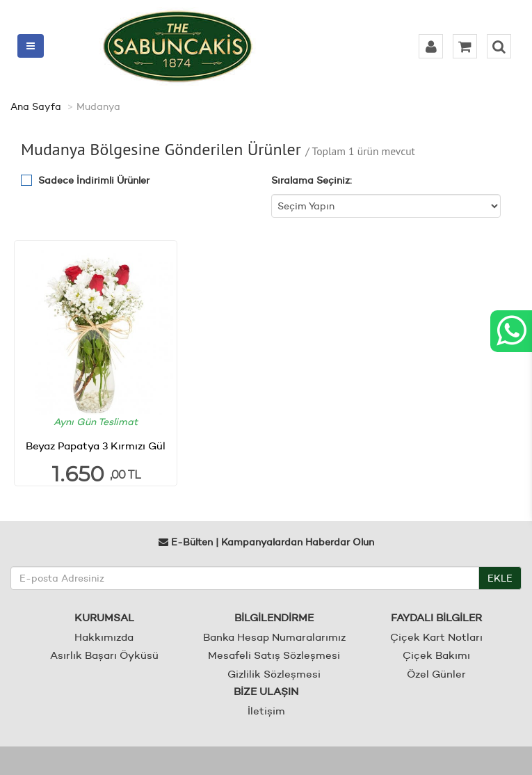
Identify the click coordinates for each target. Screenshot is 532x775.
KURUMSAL (104, 617)
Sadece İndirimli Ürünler (94, 180)
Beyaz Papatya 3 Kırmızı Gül (96, 446)
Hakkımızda (104, 637)
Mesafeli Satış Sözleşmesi (274, 655)
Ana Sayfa (36, 106)
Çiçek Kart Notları (436, 637)
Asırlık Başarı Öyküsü (104, 655)
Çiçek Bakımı (436, 655)
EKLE (500, 578)
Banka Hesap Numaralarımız (274, 637)
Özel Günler (436, 674)
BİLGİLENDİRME (274, 617)
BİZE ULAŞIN (266, 691)
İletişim (266, 711)
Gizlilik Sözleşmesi (274, 674)
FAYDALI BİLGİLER (436, 617)
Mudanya (98, 106)
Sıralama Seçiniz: (312, 180)
